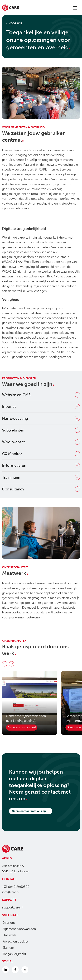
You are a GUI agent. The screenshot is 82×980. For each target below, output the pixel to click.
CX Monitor (41, 454)
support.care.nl (13, 907)
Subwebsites (41, 430)
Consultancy (41, 489)
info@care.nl (11, 892)
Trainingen (41, 477)
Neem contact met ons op (31, 811)
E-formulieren (41, 466)
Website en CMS (41, 395)
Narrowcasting (41, 418)
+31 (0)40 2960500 (16, 887)
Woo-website (41, 442)
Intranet (41, 407)
